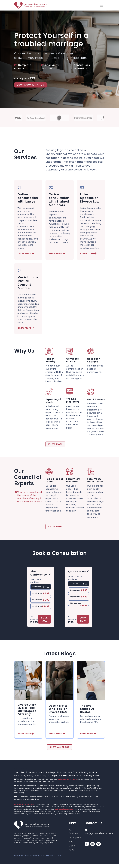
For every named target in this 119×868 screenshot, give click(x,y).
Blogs (72, 850)
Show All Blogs (59, 751)
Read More (26, 738)
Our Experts (75, 842)
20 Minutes (41, 591)
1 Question (79, 588)
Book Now (44, 623)
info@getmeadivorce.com (95, 836)
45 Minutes (41, 604)
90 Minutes (41, 610)
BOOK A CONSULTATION (30, 85)
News (72, 854)
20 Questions (79, 608)
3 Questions (79, 594)
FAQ (71, 846)
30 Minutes (41, 597)
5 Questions (79, 601)
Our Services (73, 836)
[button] (101, 5)
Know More (26, 254)
